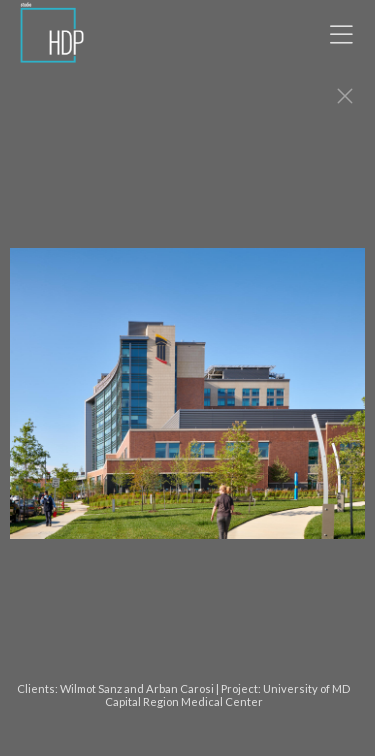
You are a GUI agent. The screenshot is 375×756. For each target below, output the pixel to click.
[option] (187, 403)
